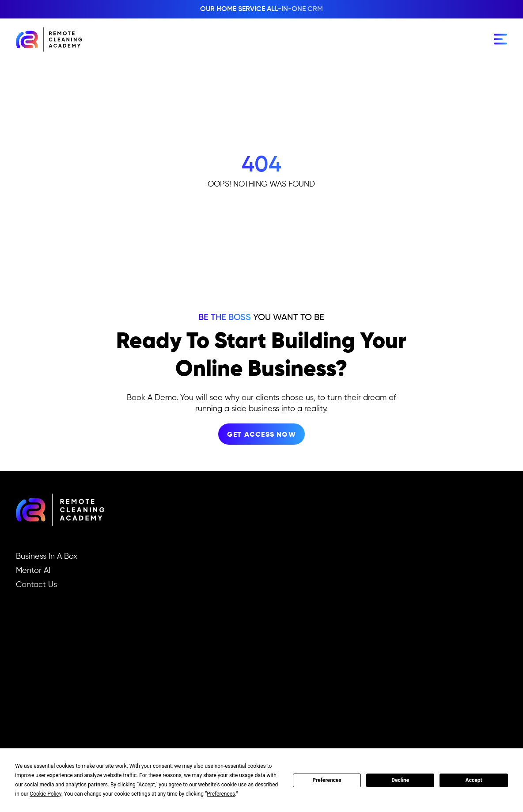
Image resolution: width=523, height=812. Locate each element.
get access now (261, 435)
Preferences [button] (221, 794)
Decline (400, 780)
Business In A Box (47, 557)
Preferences (327, 780)
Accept (474, 780)
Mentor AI (33, 571)
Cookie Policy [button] (45, 794)
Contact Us (36, 585)
